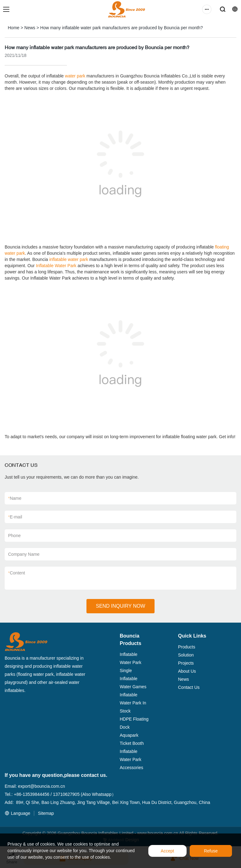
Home (14, 28)
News (30, 28)
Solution (186, 655)
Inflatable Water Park (56, 266)
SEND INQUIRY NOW (120, 606)
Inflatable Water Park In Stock (133, 703)
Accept (167, 851)
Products (187, 647)
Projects (186, 663)
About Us (187, 671)
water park (75, 76)
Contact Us (189, 687)
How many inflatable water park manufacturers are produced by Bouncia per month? (121, 28)
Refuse (211, 851)
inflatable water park (69, 259)
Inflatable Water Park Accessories (131, 759)
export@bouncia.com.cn (42, 786)
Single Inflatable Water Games (133, 679)
